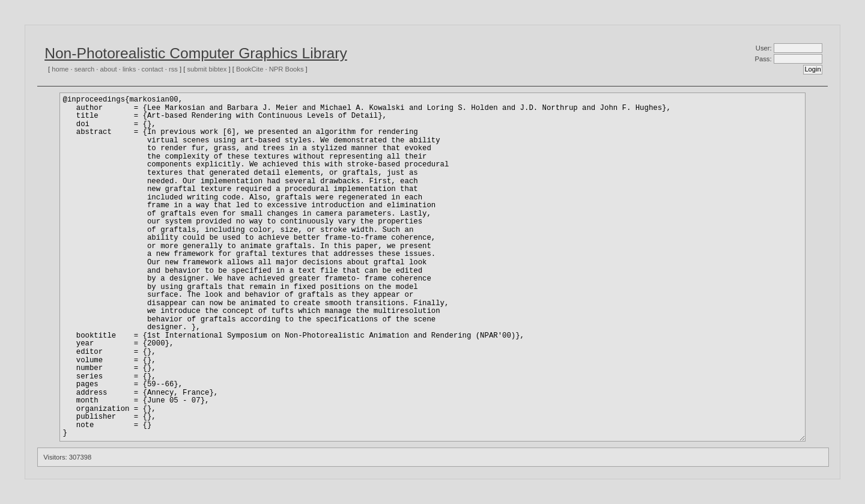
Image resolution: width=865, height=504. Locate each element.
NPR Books (287, 69)
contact (153, 69)
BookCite (250, 69)
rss (173, 69)
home (60, 69)
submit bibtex (207, 69)
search (85, 69)
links (129, 69)
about (109, 69)
